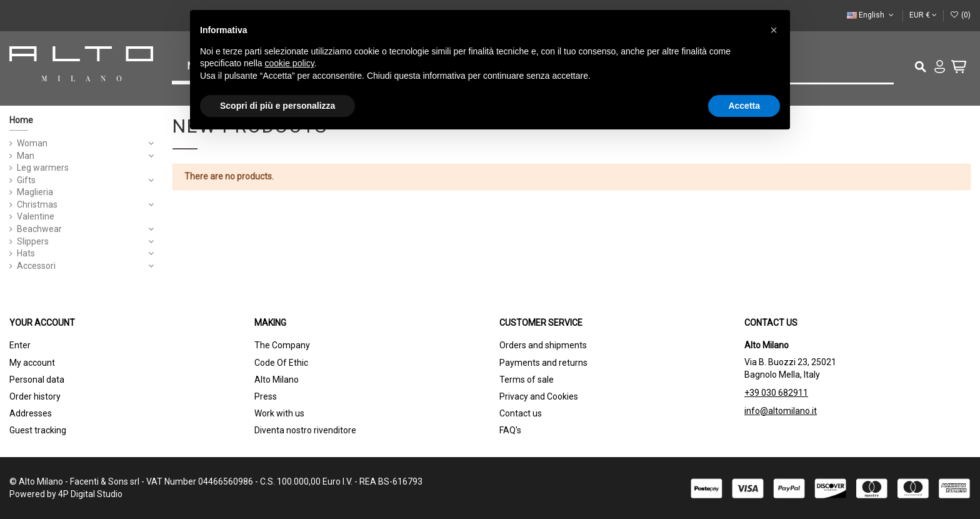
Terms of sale (527, 380)
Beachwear (39, 229)
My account (32, 363)
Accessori (36, 266)
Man (26, 156)
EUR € (923, 15)
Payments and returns (543, 363)
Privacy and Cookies (539, 396)
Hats (26, 253)
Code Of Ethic (281, 363)
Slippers (33, 241)
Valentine (36, 216)
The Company (282, 345)
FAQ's (510, 430)
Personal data (37, 380)
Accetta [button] (744, 106)
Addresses (31, 413)
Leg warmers (43, 168)
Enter (20, 345)
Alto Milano (277, 380)
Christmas (37, 204)
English (871, 15)
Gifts (26, 180)
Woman (32, 143)
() (960, 15)
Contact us (521, 413)
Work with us (279, 413)
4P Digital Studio (90, 494)
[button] (774, 30)
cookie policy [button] (290, 63)
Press (266, 396)
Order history (35, 396)
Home (21, 120)
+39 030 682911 (776, 393)
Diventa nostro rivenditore (305, 430)
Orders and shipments (543, 345)
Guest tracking (38, 430)
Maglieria (35, 192)
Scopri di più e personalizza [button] (277, 106)
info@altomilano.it (781, 411)
